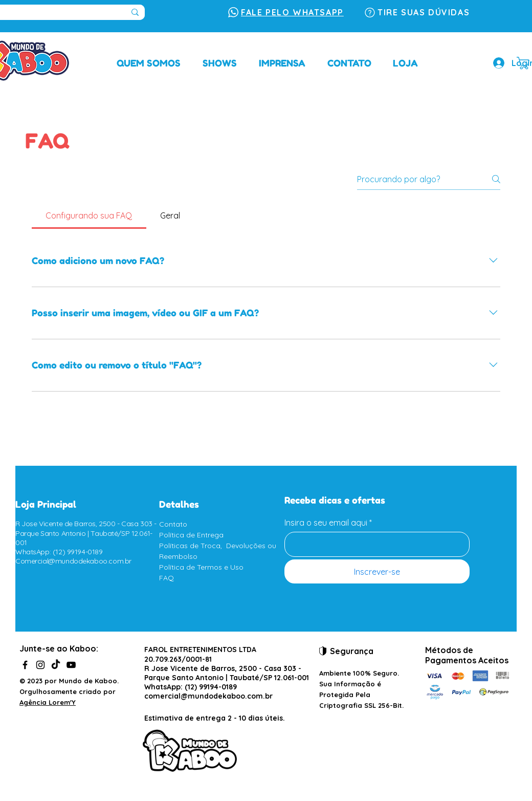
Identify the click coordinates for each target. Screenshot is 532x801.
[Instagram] (40, 665)
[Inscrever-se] (377, 571)
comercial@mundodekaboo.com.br (208, 696)
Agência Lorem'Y (48, 702)
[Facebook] (25, 665)
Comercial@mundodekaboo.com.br (73, 561)
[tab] (89, 215)
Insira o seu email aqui (326, 523)
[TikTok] (56, 665)
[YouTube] (71, 665)
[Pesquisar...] (135, 12)
